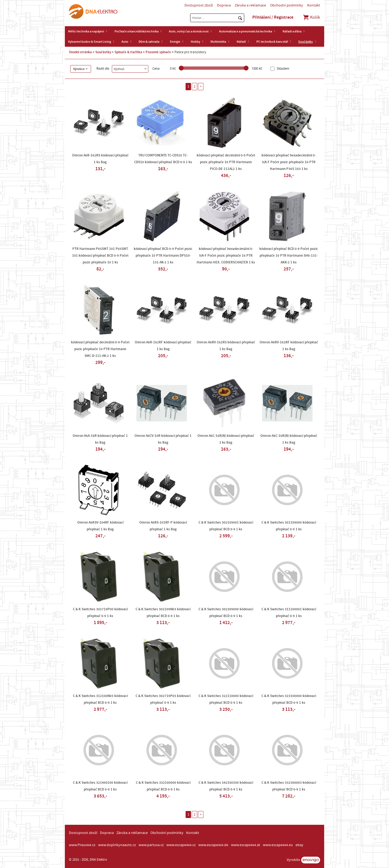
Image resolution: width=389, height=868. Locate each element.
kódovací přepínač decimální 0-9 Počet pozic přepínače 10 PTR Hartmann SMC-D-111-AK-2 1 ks (100, 349)
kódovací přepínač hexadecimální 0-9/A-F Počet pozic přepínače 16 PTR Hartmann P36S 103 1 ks (289, 162)
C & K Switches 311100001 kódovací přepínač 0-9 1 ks (289, 613)
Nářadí (241, 42)
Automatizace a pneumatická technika (246, 31)
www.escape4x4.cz (181, 845)
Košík (311, 17)
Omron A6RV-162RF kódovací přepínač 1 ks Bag (289, 346)
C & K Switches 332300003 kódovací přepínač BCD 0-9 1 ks (289, 786)
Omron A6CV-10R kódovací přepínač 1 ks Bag (163, 439)
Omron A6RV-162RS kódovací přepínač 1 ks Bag (226, 346)
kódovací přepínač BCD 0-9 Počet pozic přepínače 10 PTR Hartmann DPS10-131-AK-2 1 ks (163, 256)
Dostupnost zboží (199, 5)
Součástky (306, 42)
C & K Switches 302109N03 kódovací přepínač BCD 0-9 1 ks (163, 613)
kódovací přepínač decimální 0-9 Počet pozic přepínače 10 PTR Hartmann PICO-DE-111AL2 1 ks (226, 162)
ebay (299, 845)
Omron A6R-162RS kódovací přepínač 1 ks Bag (100, 159)
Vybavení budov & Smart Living (90, 42)
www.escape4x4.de (213, 845)
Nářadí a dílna (292, 31)
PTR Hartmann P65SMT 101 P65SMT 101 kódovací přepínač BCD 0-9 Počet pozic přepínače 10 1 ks (100, 256)
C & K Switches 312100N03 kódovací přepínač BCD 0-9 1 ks (100, 699)
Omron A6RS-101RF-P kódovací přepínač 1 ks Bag (163, 526)
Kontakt (314, 5)
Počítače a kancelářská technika (137, 31)
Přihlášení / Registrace (273, 17)
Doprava (224, 5)
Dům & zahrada (149, 42)
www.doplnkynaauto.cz (117, 845)
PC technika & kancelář (272, 42)
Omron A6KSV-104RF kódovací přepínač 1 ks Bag (100, 526)
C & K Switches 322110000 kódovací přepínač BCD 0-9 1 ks (226, 699)
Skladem (283, 69)
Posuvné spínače (158, 52)
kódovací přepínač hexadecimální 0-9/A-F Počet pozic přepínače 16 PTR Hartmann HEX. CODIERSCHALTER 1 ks (226, 256)
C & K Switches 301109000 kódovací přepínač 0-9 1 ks (289, 526)
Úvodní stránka (80, 52)
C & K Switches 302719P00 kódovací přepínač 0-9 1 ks (100, 613)
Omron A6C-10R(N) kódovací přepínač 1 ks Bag (289, 439)
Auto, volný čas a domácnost (189, 31)
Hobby (195, 42)
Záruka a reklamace (250, 5)
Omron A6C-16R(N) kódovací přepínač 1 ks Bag (226, 439)
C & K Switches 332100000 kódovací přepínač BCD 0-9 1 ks (163, 786)
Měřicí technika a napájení (86, 31)
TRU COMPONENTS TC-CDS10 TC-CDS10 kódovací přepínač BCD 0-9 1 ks (163, 159)
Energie (175, 42)
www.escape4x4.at (246, 845)
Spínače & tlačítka (128, 52)
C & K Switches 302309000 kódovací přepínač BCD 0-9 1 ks (226, 613)
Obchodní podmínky (287, 5)
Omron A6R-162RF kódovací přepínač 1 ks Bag (163, 346)
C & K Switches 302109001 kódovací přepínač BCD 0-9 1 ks (226, 526)
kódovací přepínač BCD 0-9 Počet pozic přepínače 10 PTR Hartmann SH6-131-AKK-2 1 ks (289, 256)
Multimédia (218, 42)
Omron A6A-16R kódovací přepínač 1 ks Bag (100, 439)
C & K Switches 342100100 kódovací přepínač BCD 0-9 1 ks (226, 786)
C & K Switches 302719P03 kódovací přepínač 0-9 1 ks (163, 699)
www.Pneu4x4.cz (82, 845)
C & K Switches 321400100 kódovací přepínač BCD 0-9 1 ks (100, 786)
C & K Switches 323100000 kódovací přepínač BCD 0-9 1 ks (289, 699)
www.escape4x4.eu (278, 845)
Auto (125, 42)
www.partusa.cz (151, 845)
